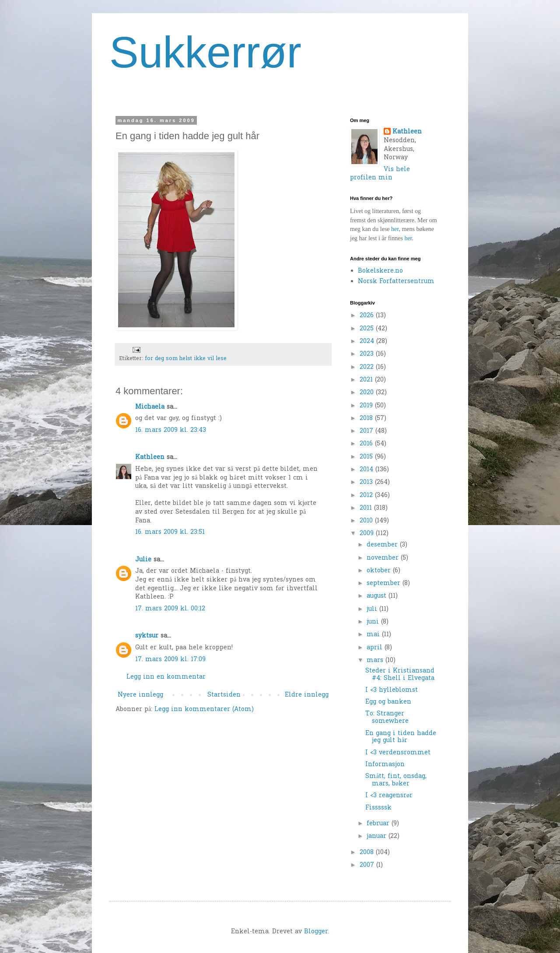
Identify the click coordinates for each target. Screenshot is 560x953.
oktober (380, 571)
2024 (368, 342)
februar (379, 824)
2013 (367, 482)
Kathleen (150, 457)
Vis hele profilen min (380, 174)
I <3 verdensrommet (398, 753)
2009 (368, 534)
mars (376, 660)
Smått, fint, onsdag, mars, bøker (396, 780)
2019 (367, 406)
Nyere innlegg (140, 695)
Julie (143, 560)
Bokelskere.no (380, 271)
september (385, 583)
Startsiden (224, 695)
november (384, 558)
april (376, 648)
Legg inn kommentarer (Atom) (204, 709)
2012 (367, 496)
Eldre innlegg (307, 695)
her (395, 229)
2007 (368, 865)
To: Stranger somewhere (387, 718)
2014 (367, 470)
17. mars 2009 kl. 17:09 (170, 660)
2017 (367, 431)
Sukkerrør (205, 52)
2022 (368, 367)
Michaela (150, 407)
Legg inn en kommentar (166, 677)
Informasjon (385, 765)
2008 (368, 853)
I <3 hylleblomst (392, 690)
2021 (367, 380)
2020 (368, 393)
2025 (368, 329)
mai (374, 635)
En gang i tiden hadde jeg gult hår (401, 737)
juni (374, 622)
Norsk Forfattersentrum (396, 282)
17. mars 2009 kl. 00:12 (170, 609)
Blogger (316, 932)
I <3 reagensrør (389, 796)
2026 (368, 316)
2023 (368, 354)
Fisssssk (378, 808)
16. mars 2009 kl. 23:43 (171, 430)
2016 (367, 444)
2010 (367, 521)
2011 (367, 508)
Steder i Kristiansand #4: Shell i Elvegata (400, 675)
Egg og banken (388, 702)
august (378, 596)
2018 (367, 419)
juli (373, 609)
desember (383, 545)
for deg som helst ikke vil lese (186, 359)
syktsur (147, 636)
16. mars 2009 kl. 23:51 (170, 532)
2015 (367, 457)
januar (378, 836)
